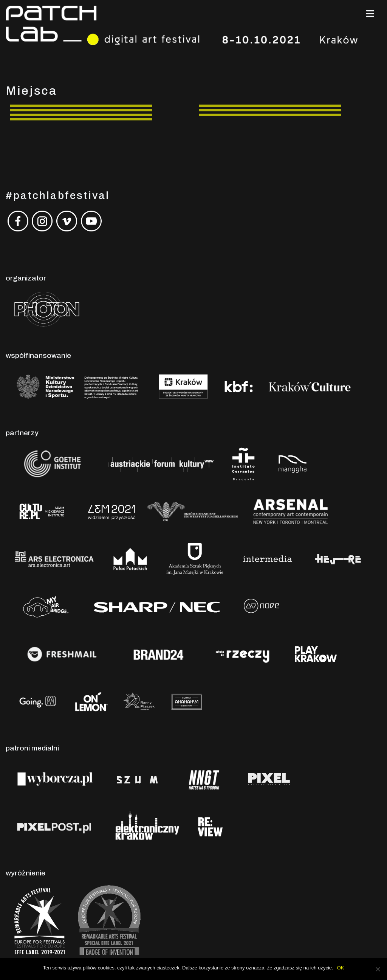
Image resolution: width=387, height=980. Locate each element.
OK (341, 968)
